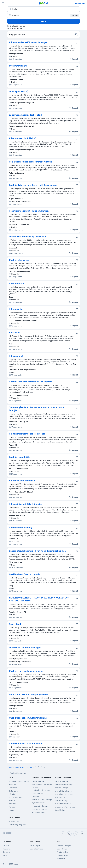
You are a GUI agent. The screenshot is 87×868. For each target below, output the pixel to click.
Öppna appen (80, 3)
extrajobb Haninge (61, 788)
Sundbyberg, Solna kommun (19, 781)
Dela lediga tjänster (37, 849)
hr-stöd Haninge (38, 781)
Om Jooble (7, 846)
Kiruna (11, 810)
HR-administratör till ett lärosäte (26, 504)
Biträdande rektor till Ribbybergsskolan (29, 694)
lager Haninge (60, 797)
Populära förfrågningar (19, 773)
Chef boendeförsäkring (21, 527)
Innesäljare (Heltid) (19, 91)
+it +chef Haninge (39, 812)
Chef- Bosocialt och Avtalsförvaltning (28, 718)
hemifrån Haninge (61, 781)
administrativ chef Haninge (42, 800)
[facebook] (63, 834)
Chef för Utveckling (19, 260)
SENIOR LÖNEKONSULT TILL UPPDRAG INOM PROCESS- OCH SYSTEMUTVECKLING (39, 599)
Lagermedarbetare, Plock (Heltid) (26, 115)
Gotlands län (14, 791)
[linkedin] (82, 834)
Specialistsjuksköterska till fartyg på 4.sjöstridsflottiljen (37, 551)
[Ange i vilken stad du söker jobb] (43, 15)
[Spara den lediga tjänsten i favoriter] (77, 43)
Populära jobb (14, 821)
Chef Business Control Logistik (24, 574)
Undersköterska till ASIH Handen (25, 744)
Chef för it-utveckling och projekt (26, 671)
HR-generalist (16, 356)
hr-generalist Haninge (40, 806)
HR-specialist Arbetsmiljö (22, 481)
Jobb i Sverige (62, 849)
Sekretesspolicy (63, 855)
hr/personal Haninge (39, 803)
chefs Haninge (37, 793)
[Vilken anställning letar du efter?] (43, 9)
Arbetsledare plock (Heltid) (23, 138)
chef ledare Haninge (39, 809)
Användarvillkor (62, 852)
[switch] (76, 35)
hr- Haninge (36, 796)
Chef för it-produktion (20, 457)
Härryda (12, 794)
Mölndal (12, 801)
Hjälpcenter (7, 849)
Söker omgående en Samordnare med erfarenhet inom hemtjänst (36, 409)
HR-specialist (16, 309)
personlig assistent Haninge (65, 807)
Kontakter (6, 852)
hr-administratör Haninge (41, 790)
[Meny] (3, 3)
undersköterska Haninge (64, 785)
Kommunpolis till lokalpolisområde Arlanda (30, 162)
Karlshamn (13, 785)
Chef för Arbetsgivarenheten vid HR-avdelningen (34, 185)
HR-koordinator (17, 283)
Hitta (43, 21)
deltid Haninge (60, 810)
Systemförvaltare (18, 66)
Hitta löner (61, 858)
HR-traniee (15, 333)
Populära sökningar (64, 846)
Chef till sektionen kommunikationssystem (31, 382)
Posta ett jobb (35, 846)
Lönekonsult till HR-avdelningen (25, 648)
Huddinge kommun (16, 797)
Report (73, 59)
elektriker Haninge (61, 801)
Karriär (5, 855)
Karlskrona (13, 804)
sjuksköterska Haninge (63, 804)
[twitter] (76, 834)
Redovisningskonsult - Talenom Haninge (29, 211)
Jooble (16, 864)
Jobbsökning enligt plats (18, 825)
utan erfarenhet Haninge (64, 794)
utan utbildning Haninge (64, 791)
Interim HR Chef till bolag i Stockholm (28, 237)
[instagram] (69, 834)
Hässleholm (13, 788)
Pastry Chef (15, 624)
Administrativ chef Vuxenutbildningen (28, 42)
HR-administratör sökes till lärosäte (27, 434)
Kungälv (12, 807)
